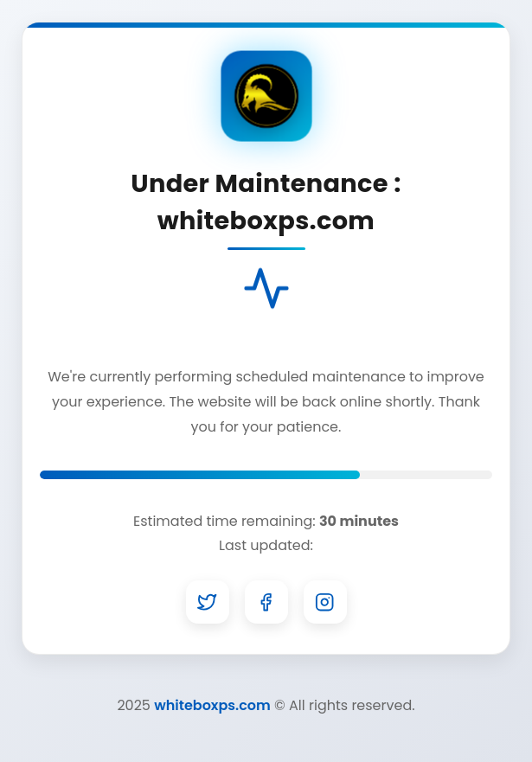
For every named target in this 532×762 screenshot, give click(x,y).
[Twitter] (208, 602)
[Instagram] (325, 602)
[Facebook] (266, 602)
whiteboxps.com (212, 705)
